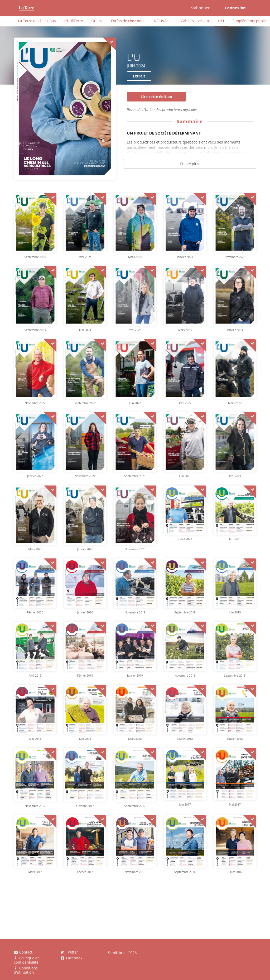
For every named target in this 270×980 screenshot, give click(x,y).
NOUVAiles (163, 21)
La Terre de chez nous (37, 21)
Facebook (72, 958)
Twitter (69, 952)
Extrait (139, 76)
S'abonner (200, 8)
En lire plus (190, 164)
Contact (23, 952)
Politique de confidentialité (27, 960)
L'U (221, 21)
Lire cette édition (156, 97)
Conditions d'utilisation (26, 970)
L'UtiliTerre (73, 21)
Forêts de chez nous (128, 21)
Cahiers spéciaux (195, 21)
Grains (97, 21)
